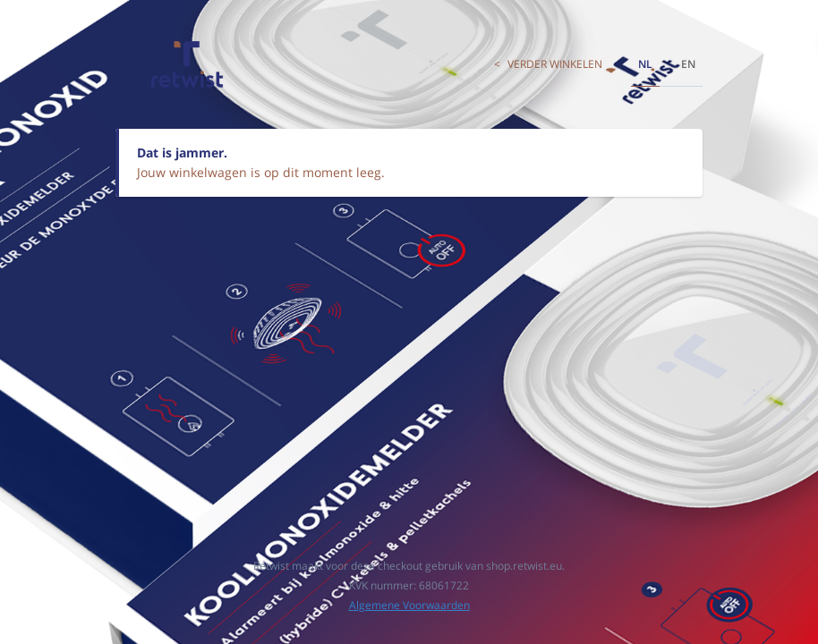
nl (645, 64)
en (688, 64)
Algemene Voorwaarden (409, 605)
